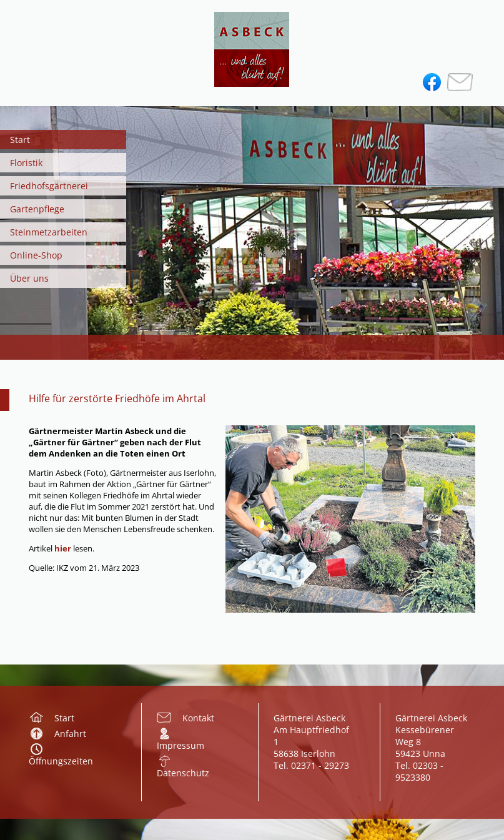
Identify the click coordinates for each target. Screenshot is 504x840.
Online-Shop (36, 255)
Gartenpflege (37, 209)
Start (20, 140)
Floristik (26, 163)
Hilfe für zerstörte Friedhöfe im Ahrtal (117, 398)
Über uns (29, 278)
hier (64, 548)
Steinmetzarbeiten (49, 232)
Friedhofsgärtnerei (49, 186)
